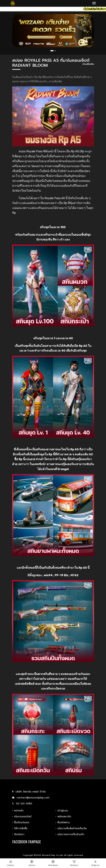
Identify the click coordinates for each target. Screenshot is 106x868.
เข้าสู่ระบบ (62, 811)
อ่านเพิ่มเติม (88, 64)
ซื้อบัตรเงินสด (21, 822)
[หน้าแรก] (11, 861)
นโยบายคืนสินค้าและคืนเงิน (71, 828)
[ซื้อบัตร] (32, 861)
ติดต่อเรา (18, 834)
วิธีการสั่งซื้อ (20, 828)
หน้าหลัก (18, 811)
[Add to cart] (74, 861)
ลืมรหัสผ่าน (63, 822)
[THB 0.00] (95, 861)
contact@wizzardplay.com (31, 798)
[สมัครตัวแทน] (53, 861)
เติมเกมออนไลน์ (22, 817)
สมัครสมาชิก (63, 817)
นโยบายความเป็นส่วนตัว (70, 834)
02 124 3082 (22, 804)
